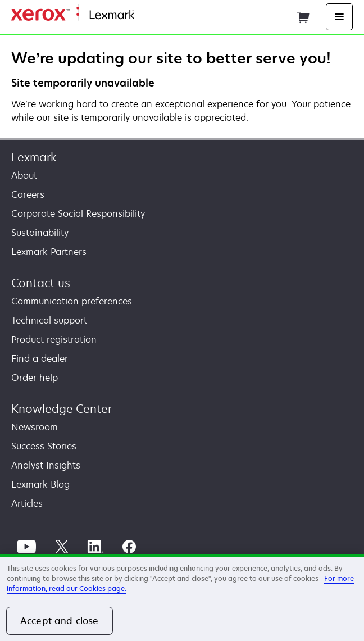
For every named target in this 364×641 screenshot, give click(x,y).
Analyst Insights (46, 465)
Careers (28, 194)
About (24, 175)
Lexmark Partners (49, 252)
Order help (35, 378)
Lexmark (34, 157)
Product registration (54, 339)
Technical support (49, 320)
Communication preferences (72, 301)
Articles (27, 503)
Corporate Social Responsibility (78, 213)
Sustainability (40, 233)
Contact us (41, 283)
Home (145, 15)
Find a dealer (40, 358)
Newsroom (35, 427)
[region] (182, 598)
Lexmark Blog (40, 484)
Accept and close (60, 621)
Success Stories (44, 446)
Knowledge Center (62, 409)
